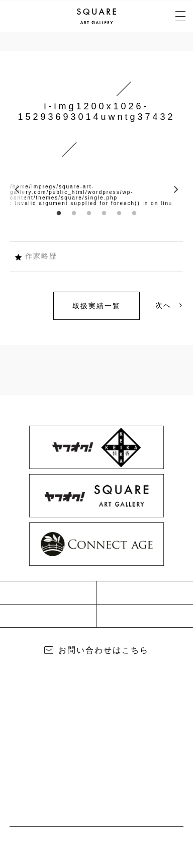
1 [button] (59, 214)
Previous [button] (18, 189)
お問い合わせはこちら (104, 650)
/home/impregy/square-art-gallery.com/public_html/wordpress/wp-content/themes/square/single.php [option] (72, 192)
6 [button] (134, 214)
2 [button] (74, 214)
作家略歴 (41, 256)
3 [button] (89, 214)
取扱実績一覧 (96, 306)
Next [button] (175, 189)
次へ (169, 305)
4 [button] (104, 214)
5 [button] (119, 214)
